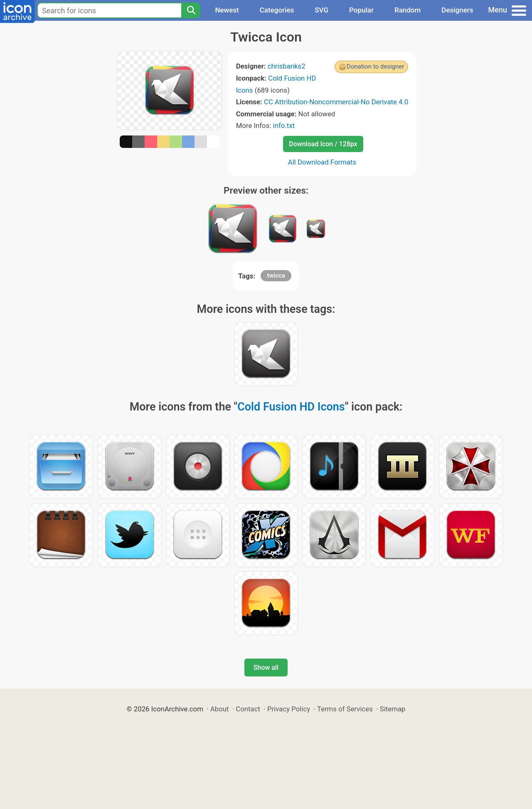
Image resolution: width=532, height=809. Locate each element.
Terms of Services (345, 709)
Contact (248, 709)
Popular (361, 10)
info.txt (284, 125)
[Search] (191, 10)
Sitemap (393, 709)
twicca (276, 275)
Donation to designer (376, 66)
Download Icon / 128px (323, 144)
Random (408, 10)
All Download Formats (322, 162)
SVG (321, 10)
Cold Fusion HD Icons (291, 407)
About (220, 709)
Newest (227, 10)
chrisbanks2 (287, 66)
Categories (277, 10)
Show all (266, 668)
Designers (457, 10)
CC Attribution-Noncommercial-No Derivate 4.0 (336, 102)
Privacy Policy (289, 709)
